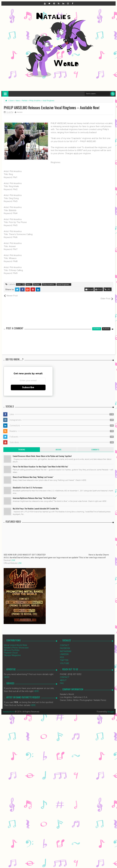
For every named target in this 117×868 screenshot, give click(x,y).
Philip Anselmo (48, 284)
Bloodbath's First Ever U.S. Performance (28, 485)
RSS (62, 654)
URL (108, 289)
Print (99, 289)
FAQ (62, 680)
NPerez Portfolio (12, 647)
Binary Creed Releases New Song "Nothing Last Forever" (33, 474)
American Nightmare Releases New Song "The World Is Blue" (35, 495)
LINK (13, 557)
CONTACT (65, 642)
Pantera (37, 284)
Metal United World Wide (16, 642)
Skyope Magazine (12, 652)
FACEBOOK (65, 645)
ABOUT (63, 677)
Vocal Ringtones (63, 284)
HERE (6, 674)
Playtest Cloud (11, 650)
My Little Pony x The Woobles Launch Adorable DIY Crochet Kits (36, 506)
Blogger (111, 709)
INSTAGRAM (66, 648)
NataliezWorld (9, 709)
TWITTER (64, 657)
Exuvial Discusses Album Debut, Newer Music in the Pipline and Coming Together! (42, 453)
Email (89, 289)
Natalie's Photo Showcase (16, 645)
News (28, 284)
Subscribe (28, 384)
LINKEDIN (64, 651)
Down (19, 284)
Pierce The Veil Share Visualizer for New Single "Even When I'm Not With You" (40, 464)
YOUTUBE (65, 660)
